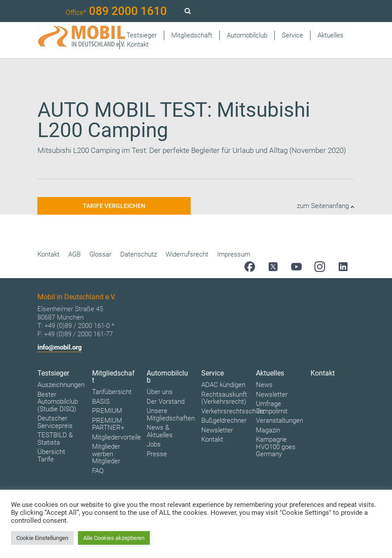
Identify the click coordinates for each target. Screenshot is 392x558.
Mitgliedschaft (192, 35)
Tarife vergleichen (114, 206)
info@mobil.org (60, 347)
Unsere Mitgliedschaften (171, 415)
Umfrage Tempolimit (272, 407)
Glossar (100, 254)
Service (292, 35)
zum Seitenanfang (326, 206)
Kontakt (138, 45)
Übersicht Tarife (51, 456)
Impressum (234, 254)
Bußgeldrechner (224, 420)
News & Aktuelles (160, 431)
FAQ (98, 471)
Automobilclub (247, 35)
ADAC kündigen (223, 385)
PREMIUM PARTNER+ (108, 424)
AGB (74, 254)
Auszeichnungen (61, 385)
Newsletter (217, 430)
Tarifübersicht (112, 392)
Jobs (154, 444)
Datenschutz (139, 254)
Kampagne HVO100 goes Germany (276, 447)
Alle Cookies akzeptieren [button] (114, 538)
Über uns (160, 392)
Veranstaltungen (279, 420)
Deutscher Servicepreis (55, 422)
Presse (157, 454)
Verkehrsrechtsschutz (233, 411)
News (264, 385)
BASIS (101, 402)
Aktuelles (331, 35)
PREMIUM (107, 411)
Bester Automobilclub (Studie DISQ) (58, 402)
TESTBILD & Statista (55, 439)
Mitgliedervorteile (116, 437)
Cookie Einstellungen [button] (42, 538)
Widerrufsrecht (187, 254)
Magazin (268, 430)
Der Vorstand (166, 402)
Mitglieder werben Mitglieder (106, 454)
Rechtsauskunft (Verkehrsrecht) (224, 398)
